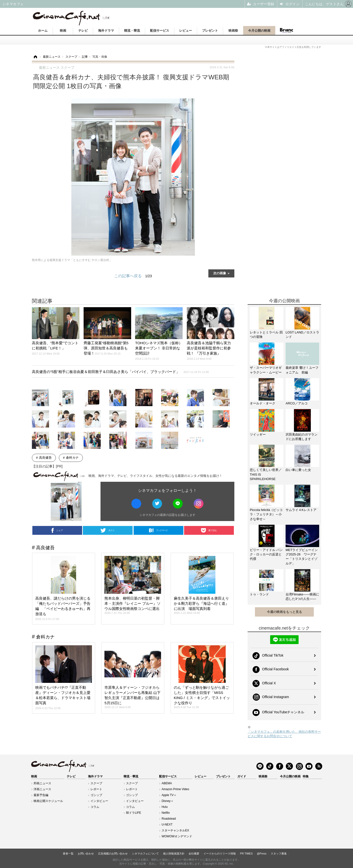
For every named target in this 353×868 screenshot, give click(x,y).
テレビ (83, 31)
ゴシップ (96, 795)
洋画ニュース (42, 789)
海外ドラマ (106, 31)
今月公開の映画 (259, 31)
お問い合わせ (86, 854)
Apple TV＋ (169, 795)
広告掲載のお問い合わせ (113, 854)
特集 (306, 776)
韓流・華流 (132, 31)
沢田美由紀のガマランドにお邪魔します (302, 437)
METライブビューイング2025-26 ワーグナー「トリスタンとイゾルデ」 (302, 557)
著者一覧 (68, 854)
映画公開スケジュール (48, 801)
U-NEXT (167, 825)
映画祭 (233, 31)
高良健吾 (45, 458)
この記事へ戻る (133, 276)
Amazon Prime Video (175, 789)
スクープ (96, 783)
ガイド (242, 776)
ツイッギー (258, 434)
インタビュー (99, 801)
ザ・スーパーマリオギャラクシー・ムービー (266, 370)
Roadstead (169, 819)
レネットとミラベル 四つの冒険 (266, 335)
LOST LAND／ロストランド (302, 335)
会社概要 (194, 854)
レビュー (186, 31)
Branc (286, 30)
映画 (63, 31)
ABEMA (167, 783)
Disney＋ (168, 801)
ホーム (43, 31)
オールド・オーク (263, 403)
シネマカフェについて (145, 854)
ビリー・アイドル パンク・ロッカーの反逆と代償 (266, 554)
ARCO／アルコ (297, 403)
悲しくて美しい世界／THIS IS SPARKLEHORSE (266, 474)
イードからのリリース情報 (220, 854)
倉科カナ (72, 458)
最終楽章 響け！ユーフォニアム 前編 (302, 370)
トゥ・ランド (259, 594)
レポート (96, 789)
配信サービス (160, 31)
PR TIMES (246, 854)
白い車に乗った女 (298, 470)
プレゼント (210, 31)
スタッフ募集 (279, 854)
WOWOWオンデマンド (177, 836)
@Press (262, 854)
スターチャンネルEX (175, 830)
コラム (95, 807)
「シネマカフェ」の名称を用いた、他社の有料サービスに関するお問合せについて (284, 734)
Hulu (165, 807)
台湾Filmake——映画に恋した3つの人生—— (302, 597)
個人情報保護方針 (174, 854)
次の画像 (220, 273)
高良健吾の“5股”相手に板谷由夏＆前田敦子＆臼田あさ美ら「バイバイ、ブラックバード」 (120, 372)
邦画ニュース (42, 783)
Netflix (166, 813)
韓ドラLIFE (133, 813)
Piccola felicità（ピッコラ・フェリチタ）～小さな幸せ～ (266, 514)
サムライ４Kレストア (301, 510)
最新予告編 (41, 795)
